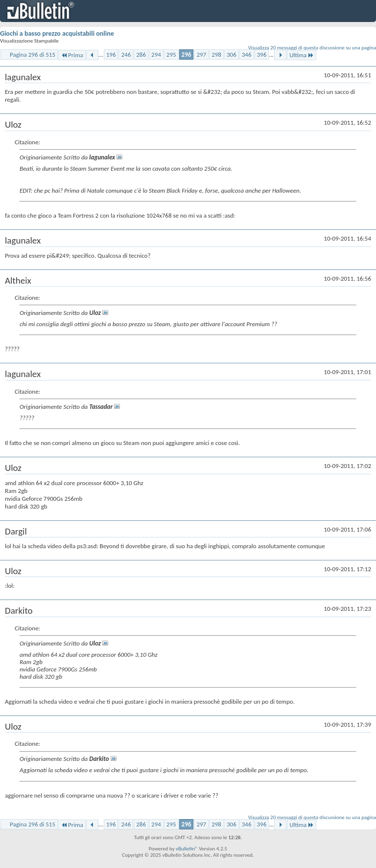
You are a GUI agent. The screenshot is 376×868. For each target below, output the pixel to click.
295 (171, 55)
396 (262, 55)
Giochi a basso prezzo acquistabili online (57, 33)
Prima (72, 55)
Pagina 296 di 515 (33, 55)
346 (247, 55)
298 (216, 55)
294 (156, 55)
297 (201, 55)
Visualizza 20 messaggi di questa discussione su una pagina (312, 48)
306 (232, 55)
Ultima (302, 55)
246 (126, 55)
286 (141, 55)
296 (187, 55)
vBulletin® (187, 849)
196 (111, 55)
